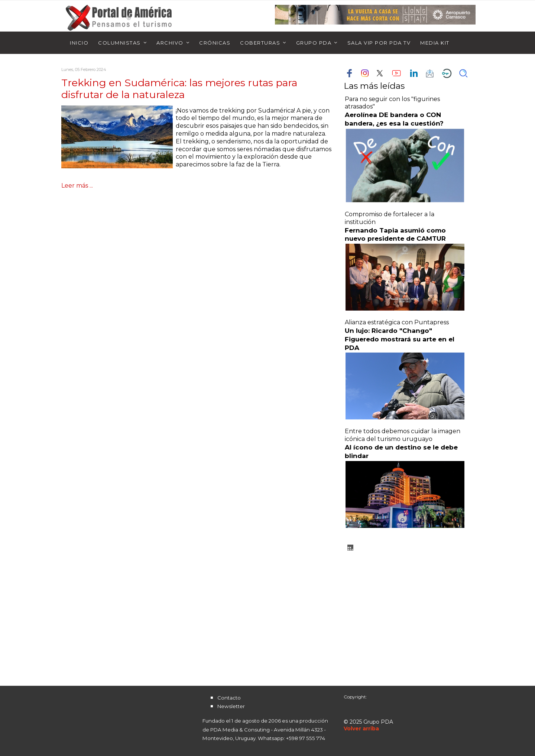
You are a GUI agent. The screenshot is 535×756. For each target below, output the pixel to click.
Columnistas (119, 43)
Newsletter (231, 706)
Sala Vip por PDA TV (379, 43)
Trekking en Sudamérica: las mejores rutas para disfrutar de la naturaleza (179, 89)
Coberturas (260, 43)
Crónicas (215, 43)
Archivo (170, 43)
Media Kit (435, 43)
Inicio (79, 43)
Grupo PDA (314, 43)
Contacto (229, 698)
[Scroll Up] (361, 729)
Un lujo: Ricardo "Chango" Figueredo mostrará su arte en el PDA (400, 339)
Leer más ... (77, 186)
